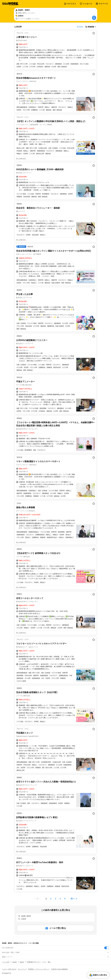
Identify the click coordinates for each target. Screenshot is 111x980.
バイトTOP (6, 962)
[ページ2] (51, 899)
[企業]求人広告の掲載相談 (59, 969)
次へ (73, 899)
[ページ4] (60, 899)
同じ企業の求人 (21, 158)
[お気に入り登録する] (94, 33)
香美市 (22, 962)
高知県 (15, 962)
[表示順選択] (91, 27)
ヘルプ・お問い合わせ (9, 969)
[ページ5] (65, 899)
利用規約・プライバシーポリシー (39, 969)
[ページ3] (56, 899)
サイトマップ (22, 969)
